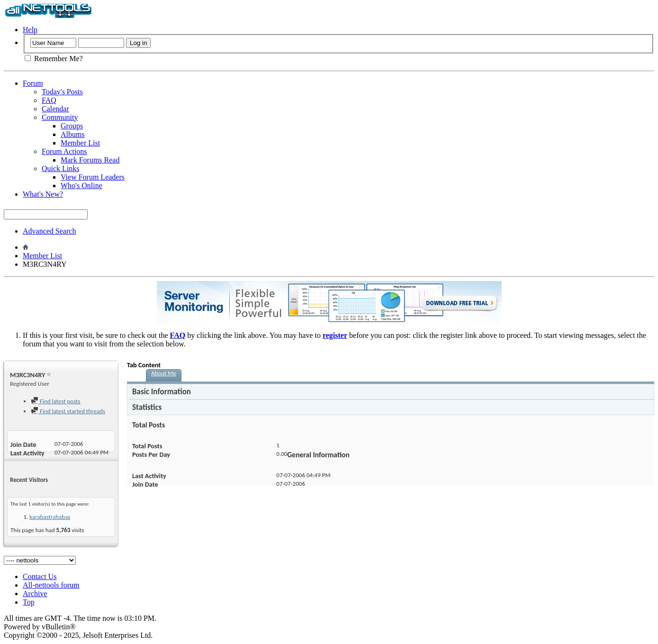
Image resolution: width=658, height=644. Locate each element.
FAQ (49, 100)
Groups (72, 126)
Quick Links (61, 168)
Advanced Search (49, 231)
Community (60, 117)
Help (30, 30)
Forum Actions (64, 151)
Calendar (55, 109)
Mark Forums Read (90, 160)
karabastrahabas (50, 517)
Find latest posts (56, 401)
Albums (73, 134)
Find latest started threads (68, 411)
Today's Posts (62, 92)
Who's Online (81, 186)
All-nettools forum (51, 585)
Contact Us (40, 576)
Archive (35, 594)
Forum (33, 83)
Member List (80, 143)
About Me (164, 373)
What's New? (43, 194)
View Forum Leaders (93, 177)
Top (29, 602)
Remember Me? (54, 59)
